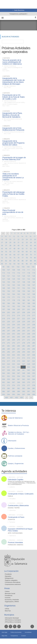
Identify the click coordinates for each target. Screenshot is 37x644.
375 (18, 385)
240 (8, 328)
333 (18, 367)
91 (6, 264)
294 (34, 349)
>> (31, 398)
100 (8, 267)
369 (24, 382)
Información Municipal (12, 618)
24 (27, 239)
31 (18, 242)
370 (29, 382)
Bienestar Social (10, 593)
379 (3, 388)
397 (24, 394)
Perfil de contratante (15, 456)
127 (3, 279)
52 (31, 249)
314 (29, 358)
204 (3, 312)
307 (29, 355)
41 (23, 245)
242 (18, 328)
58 (18, 252)
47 (10, 249)
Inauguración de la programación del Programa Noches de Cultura (13, 143)
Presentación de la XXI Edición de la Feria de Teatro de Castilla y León (13, 97)
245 (34, 328)
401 (12, 397)
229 (24, 322)
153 (29, 288)
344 (3, 373)
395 (13, 394)
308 (34, 355)
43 (31, 245)
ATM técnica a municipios (13, 620)
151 (18, 288)
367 (13, 382)
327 (24, 364)
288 (3, 349)
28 (6, 242)
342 (29, 370)
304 (13, 355)
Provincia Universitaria (15, 542)
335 (29, 367)
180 (24, 300)
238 (34, 325)
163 (8, 294)
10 (6, 236)
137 (18, 282)
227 (13, 322)
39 (14, 245)
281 (3, 346)
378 (34, 385)
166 (24, 294)
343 (34, 370)
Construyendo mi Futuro (16, 517)
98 (35, 264)
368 (18, 382)
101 (13, 267)
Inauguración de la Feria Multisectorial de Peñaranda (13, 129)
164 (13, 294)
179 (18, 300)
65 (10, 255)
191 (8, 306)
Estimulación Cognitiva (16, 480)
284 (18, 346)
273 (34, 340)
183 (3, 303)
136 (13, 282)
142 (8, 285)
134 (3, 282)
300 (29, 352)
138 (24, 282)
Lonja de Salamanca (15, 418)
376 (24, 385)
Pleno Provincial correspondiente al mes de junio (13, 212)
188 (29, 303)
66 (14, 255)
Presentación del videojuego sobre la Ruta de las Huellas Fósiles (13, 194)
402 (17, 397)
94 (18, 264)
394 (8, 394)
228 (18, 322)
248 (13, 331)
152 (24, 288)
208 (24, 312)
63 (2, 255)
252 (34, 331)
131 (24, 279)
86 (23, 261)
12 (14, 236)
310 (8, 358)
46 (6, 249)
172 (18, 297)
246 (3, 331)
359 (8, 379)
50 (23, 249)
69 (27, 255)
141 (3, 285)
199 (13, 309)
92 (10, 264)
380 (8, 388)
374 (13, 385)
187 (24, 303)
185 (13, 303)
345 (8, 373)
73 (6, 258)
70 (31, 255)
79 (31, 258)
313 (24, 358)
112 (34, 270)
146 (29, 285)
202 (29, 309)
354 (18, 376)
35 (35, 242)
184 (8, 303)
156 (8, 291)
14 (22, 236)
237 (29, 325)
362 (24, 379)
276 (13, 343)
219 (8, 318)
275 (8, 343)
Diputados (8, 576)
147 (34, 285)
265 (29, 337)
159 (24, 291)
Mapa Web (4, 636)
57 (14, 252)
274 (3, 343)
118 (29, 273)
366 (8, 382)
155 (3, 291)
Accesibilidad (28, 632)
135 (8, 282)
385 (34, 388)
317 (8, 361)
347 (18, 373)
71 (35, 255)
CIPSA (7, 609)
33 (27, 242)
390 (24, 391)
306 (24, 355)
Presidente (8, 574)
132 (29, 279)
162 (3, 294)
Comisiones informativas (13, 582)
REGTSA (8, 611)
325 (13, 364)
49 (18, 249)
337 (3, 370)
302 (3, 355)
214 (18, 315)
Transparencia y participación (18, 14)
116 (18, 273)
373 (8, 385)
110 (24, 270)
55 (6, 252)
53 (35, 249)
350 (34, 373)
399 (34, 394)
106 (3, 270)
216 (29, 315)
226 (8, 322)
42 (27, 245)
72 (2, 258)
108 (13, 270)
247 (8, 331)
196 (34, 306)
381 (13, 388)
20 (10, 239)
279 (29, 343)
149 (8, 288)
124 (24, 276)
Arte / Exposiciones (15, 533)
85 (18, 261)
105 (33, 267)
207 (18, 312)
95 (23, 264)
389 (18, 391)
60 (27, 252)
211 (3, 315)
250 (24, 331)
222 (24, 318)
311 (13, 358)
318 (13, 361)
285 (24, 346)
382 (18, 388)
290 (13, 349)
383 (24, 388)
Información (12, 441)
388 (13, 391)
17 (34, 236)
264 (24, 337)
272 (29, 340)
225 (3, 322)
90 (2, 264)
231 (34, 322)
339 (13, 370)
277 (18, 343)
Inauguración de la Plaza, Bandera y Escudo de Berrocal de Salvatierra (12, 115)
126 (34, 276)
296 (8, 352)
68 (23, 255)
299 (24, 352)
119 (34, 273)
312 (18, 358)
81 (2, 261)
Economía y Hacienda (12, 600)
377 (29, 385)
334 (24, 367)
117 (24, 273)
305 (18, 355)
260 (3, 337)
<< (3, 233)
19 (6, 239)
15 (26, 236)
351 (3, 376)
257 (24, 334)
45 (2, 249)
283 (13, 346)
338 (8, 370)
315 (34, 358)
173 (24, 297)
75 (14, 258)
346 (13, 373)
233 (8, 325)
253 (3, 334)
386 (3, 391)
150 (13, 288)
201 (24, 309)
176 (3, 300)
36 (2, 245)
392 (34, 391)
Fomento (8, 598)
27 (2, 242)
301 (34, 352)
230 (29, 322)
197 (3, 309)
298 (18, 352)
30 (14, 242)
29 (10, 242)
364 (34, 379)
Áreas (7, 588)
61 (31, 252)
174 (29, 297)
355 (24, 376)
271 (24, 340)
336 (34, 367)
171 (13, 297)
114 (8, 273)
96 (27, 264)
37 (6, 245)
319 (18, 361)
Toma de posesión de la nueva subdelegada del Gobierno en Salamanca (12, 62)
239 (3, 328)
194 (24, 306)
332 (13, 367)
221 (18, 318)
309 (3, 358)
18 (2, 239)
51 (27, 249)
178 (13, 300)
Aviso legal (4, 632)
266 (34, 337)
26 (35, 239)
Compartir (2, 404)
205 (8, 312)
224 (34, 318)
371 (34, 382)
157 (13, 291)
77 (23, 258)
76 (18, 258)
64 (6, 255)
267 (3, 340)
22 (18, 239)
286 (29, 346)
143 (13, 285)
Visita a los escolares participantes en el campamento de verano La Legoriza (13, 177)
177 (8, 300)
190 (3, 306)
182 (34, 300)
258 (29, 334)
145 (24, 285)
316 (3, 361)
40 (18, 245)
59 (23, 252)
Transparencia (14, 636)
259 (34, 334)
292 (24, 349)
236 (24, 325)
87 (27, 261)
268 (8, 340)
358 (3, 379)
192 (13, 306)
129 (13, 279)
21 (14, 239)
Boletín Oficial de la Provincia (18, 426)
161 (34, 291)
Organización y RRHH (12, 602)
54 (2, 252)
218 (3, 318)
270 (18, 340)
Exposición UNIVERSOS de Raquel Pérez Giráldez (20, 530)
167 (29, 294)
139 (29, 282)
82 (6, 261)
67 (18, 255)
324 (8, 364)
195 (29, 306)
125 (29, 276)
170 (8, 297)
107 (8, 270)
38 (10, 245)
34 (31, 242)
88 (31, 261)
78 (27, 258)
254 (8, 334)
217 (34, 315)
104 (28, 267)
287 (34, 346)
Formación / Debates (16, 545)
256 (18, 334)
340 (18, 370)
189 (34, 303)
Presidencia (9, 595)
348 (24, 373)
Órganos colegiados (11, 580)
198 (8, 309)
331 (8, 367)
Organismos (10, 606)
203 (34, 309)
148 (3, 288)
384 (29, 388)
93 (14, 264)
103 (23, 267)
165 (18, 294)
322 (34, 361)
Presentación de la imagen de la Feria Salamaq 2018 (14, 158)
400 (7, 397)
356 (29, 376)
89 (35, 261)
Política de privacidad (16, 632)
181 (29, 300)
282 (8, 346)
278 (24, 343)
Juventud (11, 520)
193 (18, 306)
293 (29, 349)
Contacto (23, 636)
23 (23, 239)
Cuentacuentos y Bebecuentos (18, 506)
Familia (10, 496)
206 (13, 312)
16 (30, 236)
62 (35, 252)
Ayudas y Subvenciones (17, 448)
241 (13, 328)
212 (8, 315)
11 (10, 236)
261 (8, 337)
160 (29, 291)
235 (18, 325)
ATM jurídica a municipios (13, 622)
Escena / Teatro (14, 508)
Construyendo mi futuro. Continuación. (21, 494)
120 (3, 276)
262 (13, 337)
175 (34, 297)
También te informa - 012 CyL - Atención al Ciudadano (19, 433)
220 (13, 318)
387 (8, 391)
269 (13, 340)
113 (3, 273)
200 (18, 309)
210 (34, 312)
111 (29, 270)
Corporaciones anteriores (13, 584)
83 (10, 261)
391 (29, 391)
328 (29, 364)
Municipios (9, 615)
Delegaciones (9, 578)
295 (3, 352)
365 (3, 382)
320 (24, 361)
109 (18, 270)
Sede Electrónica (19, 10)
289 (8, 349)
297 (13, 352)
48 (14, 249)
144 (18, 285)
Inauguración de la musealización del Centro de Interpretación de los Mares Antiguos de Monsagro (13, 81)
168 (34, 294)
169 (3, 297)
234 (13, 325)
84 (14, 261)
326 (18, 364)
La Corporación (11, 571)
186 (18, 303)
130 (18, 279)
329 (34, 364)
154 (34, 288)
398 (29, 394)
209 (29, 312)
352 (8, 376)
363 (29, 379)
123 (18, 276)
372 (3, 385)
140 (34, 282)
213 (13, 315)
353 (13, 376)
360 (13, 379)
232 (3, 325)
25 (31, 239)
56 (10, 252)
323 (3, 364)
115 (13, 273)
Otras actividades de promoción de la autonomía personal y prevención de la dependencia (22, 483)
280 (34, 343)
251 (29, 331)
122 (13, 276)
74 (10, 258)
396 (18, 394)
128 (8, 279)
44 (35, 245)
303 (8, 355)
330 (3, 367)
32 (23, 242)
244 (29, 328)
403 (22, 397)
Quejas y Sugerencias (16, 464)
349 (29, 373)
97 (31, 264)
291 (18, 349)
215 (24, 315)
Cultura (7, 591)
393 (3, 394)
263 (18, 337)
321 (29, 361)
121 (8, 276)
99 (3, 267)
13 (18, 236)
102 (18, 267)
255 (13, 334)
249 (18, 331)
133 (34, 279)
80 (35, 258)
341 (24, 370)
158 (18, 291)
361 (18, 379)
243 (24, 328)
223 (29, 318)
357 (34, 376)
